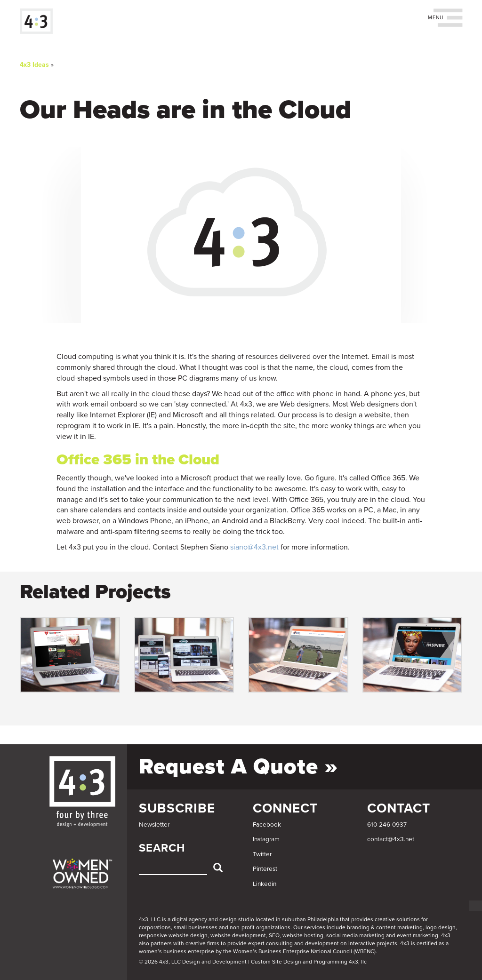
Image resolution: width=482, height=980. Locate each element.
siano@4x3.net (254, 547)
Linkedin (265, 884)
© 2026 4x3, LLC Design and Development (193, 962)
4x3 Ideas (34, 65)
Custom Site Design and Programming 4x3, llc (309, 962)
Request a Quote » (238, 767)
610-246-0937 (387, 825)
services (315, 927)
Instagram (266, 839)
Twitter (262, 854)
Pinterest (265, 869)
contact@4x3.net (391, 839)
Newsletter (154, 825)
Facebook (267, 825)
